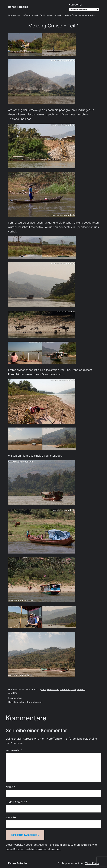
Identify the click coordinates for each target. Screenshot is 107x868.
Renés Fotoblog (18, 7)
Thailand (81, 690)
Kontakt (58, 15)
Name (10, 787)
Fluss (11, 702)
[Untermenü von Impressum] (20, 15)
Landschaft (20, 702)
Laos (44, 690)
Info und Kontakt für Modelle (37, 15)
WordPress (92, 863)
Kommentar (14, 750)
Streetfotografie (68, 690)
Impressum (13, 15)
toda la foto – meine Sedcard (79, 15)
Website (11, 817)
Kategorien (76, 5)
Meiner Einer (53, 690)
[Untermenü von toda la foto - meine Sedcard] (94, 15)
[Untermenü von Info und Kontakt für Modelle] (52, 15)
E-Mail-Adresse (16, 802)
